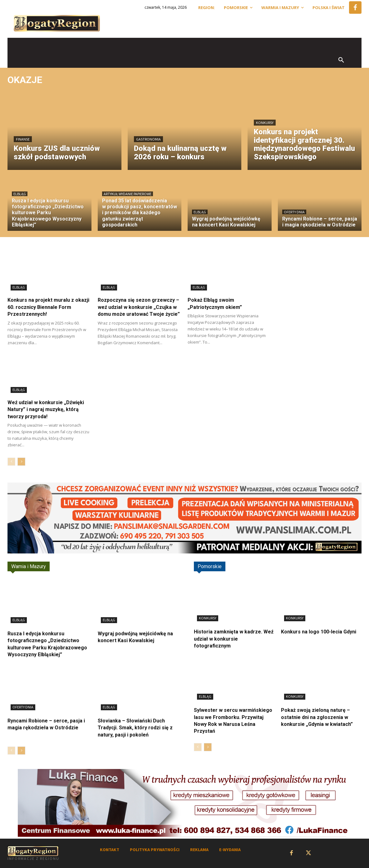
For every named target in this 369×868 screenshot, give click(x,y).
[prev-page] (11, 462)
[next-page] (21, 462)
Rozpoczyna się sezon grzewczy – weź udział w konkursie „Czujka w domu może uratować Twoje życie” (139, 307)
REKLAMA (199, 850)
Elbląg (20, 194)
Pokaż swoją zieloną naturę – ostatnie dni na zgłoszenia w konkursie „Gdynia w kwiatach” (317, 717)
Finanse (23, 139)
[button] (341, 60)
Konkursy (265, 123)
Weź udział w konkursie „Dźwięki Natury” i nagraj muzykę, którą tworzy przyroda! (46, 409)
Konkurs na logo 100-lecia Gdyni (319, 632)
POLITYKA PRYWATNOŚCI (155, 850)
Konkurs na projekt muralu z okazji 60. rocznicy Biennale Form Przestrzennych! (48, 307)
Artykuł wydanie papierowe (128, 194)
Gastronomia (148, 139)
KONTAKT (110, 850)
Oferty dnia (294, 212)
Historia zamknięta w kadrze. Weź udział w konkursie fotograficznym (234, 639)
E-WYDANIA (230, 850)
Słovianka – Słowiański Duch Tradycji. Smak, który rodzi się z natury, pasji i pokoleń (135, 728)
